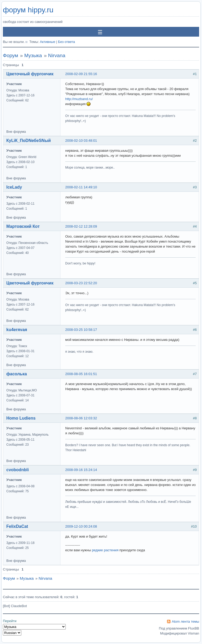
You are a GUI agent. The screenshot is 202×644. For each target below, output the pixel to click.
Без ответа (66, 42)
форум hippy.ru (28, 10)
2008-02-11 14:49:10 (81, 187)
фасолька (17, 374)
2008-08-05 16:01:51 (81, 374)
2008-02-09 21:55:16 (81, 74)
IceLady (14, 187)
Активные (47, 42)
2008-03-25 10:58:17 (81, 330)
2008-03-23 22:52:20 (81, 283)
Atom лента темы (185, 621)
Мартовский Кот (23, 226)
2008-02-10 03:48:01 (81, 141)
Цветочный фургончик (30, 74)
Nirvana (57, 55)
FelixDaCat (17, 526)
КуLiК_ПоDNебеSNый (29, 141)
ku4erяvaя (17, 330)
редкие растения (105, 550)
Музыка (33, 55)
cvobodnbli (17, 470)
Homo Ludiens (21, 418)
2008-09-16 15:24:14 (81, 470)
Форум (11, 55)
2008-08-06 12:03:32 (81, 418)
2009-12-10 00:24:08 (81, 526)
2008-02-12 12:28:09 (81, 226)
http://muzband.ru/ (79, 99)
